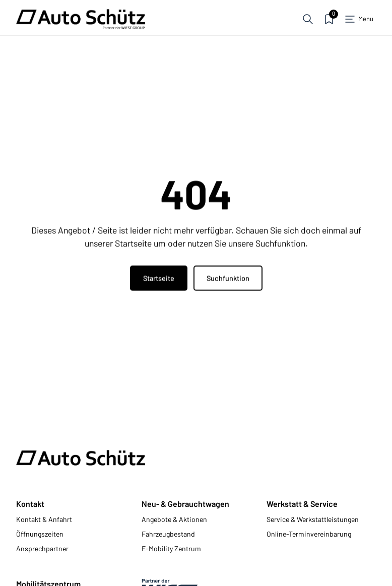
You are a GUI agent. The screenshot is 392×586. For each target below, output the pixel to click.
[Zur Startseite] (81, 19)
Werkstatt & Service (302, 504)
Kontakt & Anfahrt (44, 519)
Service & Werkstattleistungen (313, 519)
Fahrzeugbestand (168, 534)
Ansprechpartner (42, 548)
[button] (308, 19)
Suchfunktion (228, 278)
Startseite (159, 278)
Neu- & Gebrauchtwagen (185, 504)
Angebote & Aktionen (174, 519)
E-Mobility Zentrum (171, 548)
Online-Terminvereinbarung (309, 534)
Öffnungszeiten (40, 534)
